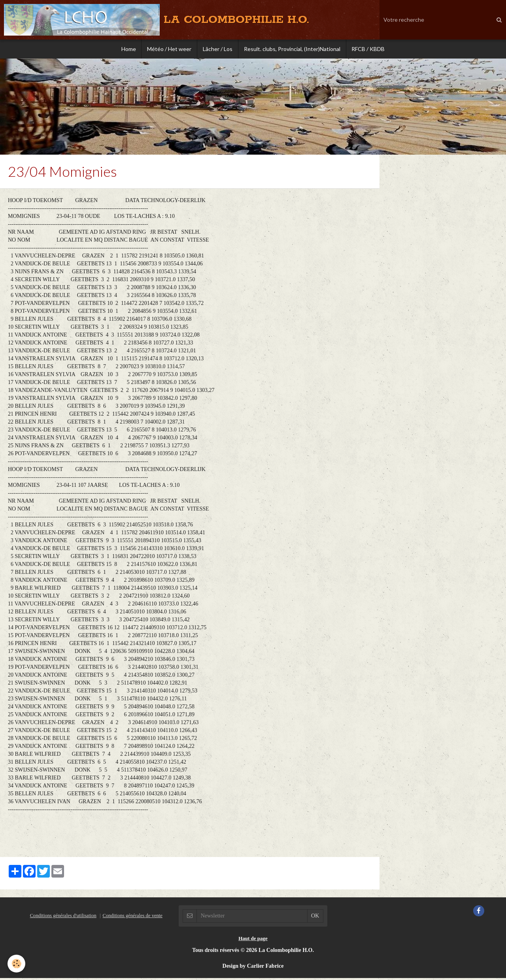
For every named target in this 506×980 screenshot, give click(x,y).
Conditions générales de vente (132, 918)
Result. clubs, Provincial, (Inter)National (293, 49)
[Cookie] (17, 964)
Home (127, 49)
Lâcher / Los (218, 49)
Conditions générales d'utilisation (63, 918)
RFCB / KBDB (370, 49)
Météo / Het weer (168, 49)
